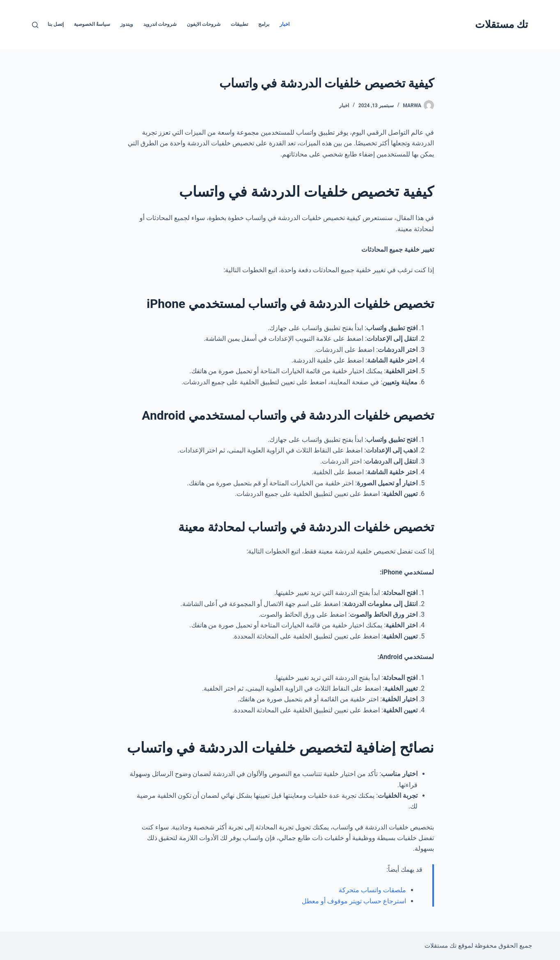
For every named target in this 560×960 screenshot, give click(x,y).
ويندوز (127, 24)
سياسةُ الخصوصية (92, 24)
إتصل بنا (56, 24)
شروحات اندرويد (160, 24)
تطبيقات (239, 24)
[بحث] (35, 25)
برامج (264, 24)
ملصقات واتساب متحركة (372, 890)
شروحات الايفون (204, 24)
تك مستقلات (501, 24)
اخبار (285, 24)
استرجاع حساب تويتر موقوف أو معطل (354, 901)
